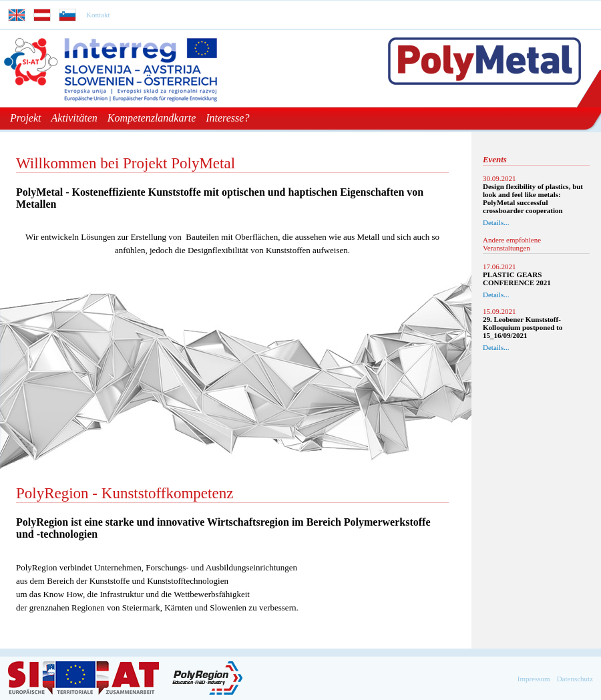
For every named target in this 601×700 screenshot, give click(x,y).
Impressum (534, 679)
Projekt (26, 118)
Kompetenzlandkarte (152, 118)
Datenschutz (575, 679)
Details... (496, 222)
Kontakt (98, 15)
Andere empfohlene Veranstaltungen (512, 244)
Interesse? (227, 118)
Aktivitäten (74, 118)
